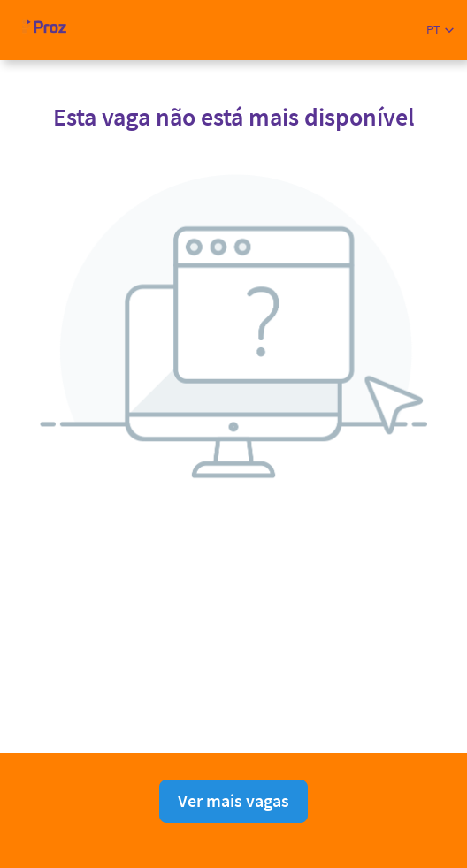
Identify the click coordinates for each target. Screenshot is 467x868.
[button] (440, 30)
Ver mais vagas (233, 800)
